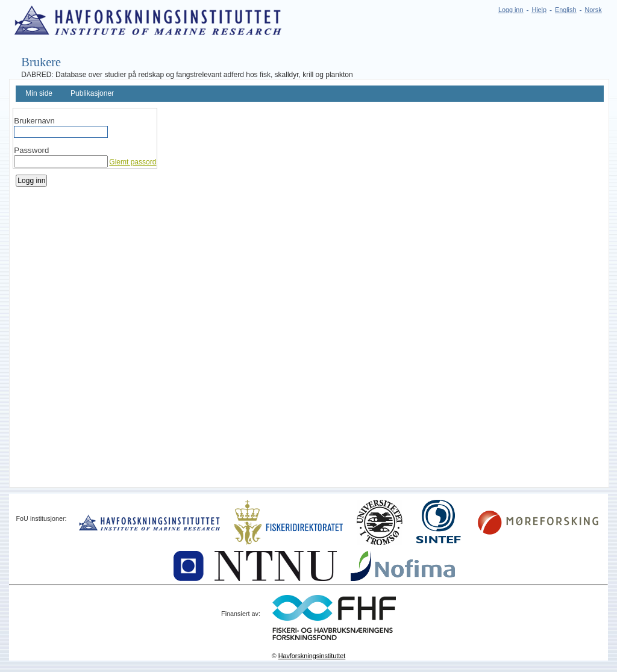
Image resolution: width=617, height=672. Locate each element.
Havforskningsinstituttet (312, 656)
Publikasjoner (92, 93)
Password (31, 150)
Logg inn (511, 10)
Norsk (593, 10)
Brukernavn (34, 121)
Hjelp (539, 10)
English (565, 10)
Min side (39, 93)
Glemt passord (133, 162)
